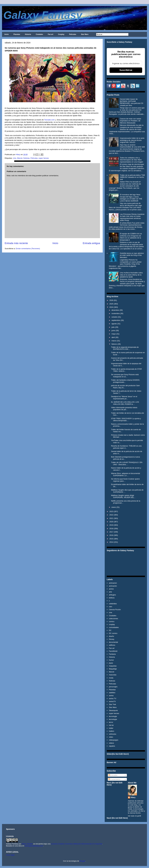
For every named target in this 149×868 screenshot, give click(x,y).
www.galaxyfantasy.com (34, 846)
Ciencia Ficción (115, 610)
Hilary (133, 797)
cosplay (112, 624)
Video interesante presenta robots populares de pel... (124, 409)
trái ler (111, 725)
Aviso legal (10, 855)
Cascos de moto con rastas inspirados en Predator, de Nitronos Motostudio (130, 121)
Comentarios (114, 779)
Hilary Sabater (27, 844)
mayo (114, 334)
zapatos (112, 746)
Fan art (50, 34)
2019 (111, 525)
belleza (112, 598)
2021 (111, 518)
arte (110, 592)
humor (111, 660)
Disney (112, 639)
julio (113, 327)
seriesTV (112, 701)
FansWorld (113, 651)
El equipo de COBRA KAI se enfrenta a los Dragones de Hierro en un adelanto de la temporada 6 (131, 237)
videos (111, 743)
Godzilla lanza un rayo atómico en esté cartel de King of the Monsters (132, 255)
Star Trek (112, 704)
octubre (114, 317)
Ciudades (39, 34)
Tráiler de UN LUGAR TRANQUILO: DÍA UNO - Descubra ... (127, 463)
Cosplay (61, 34)
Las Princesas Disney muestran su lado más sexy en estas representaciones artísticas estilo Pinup (132, 217)
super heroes (44, 158)
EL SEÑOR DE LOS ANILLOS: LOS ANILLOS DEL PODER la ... (125, 403)
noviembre (116, 313)
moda (111, 678)
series (111, 696)
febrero (114, 344)
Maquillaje (113, 669)
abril (113, 337)
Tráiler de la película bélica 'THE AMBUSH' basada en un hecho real (132, 177)
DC (110, 630)
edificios (112, 645)
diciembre (115, 310)
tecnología (113, 719)
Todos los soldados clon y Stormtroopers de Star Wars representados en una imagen (131, 160)
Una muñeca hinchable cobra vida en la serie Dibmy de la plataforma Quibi (131, 275)
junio (113, 330)
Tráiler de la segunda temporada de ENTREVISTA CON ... (125, 348)
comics (112, 621)
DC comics (113, 633)
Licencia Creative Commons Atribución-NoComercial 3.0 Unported (77, 844)
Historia (28, 34)
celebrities (113, 604)
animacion (113, 583)
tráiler (111, 728)
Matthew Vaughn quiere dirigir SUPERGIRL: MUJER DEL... (123, 496)
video (111, 737)
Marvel (20, 158)
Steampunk (113, 710)
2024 (111, 307)
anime (111, 589)
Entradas (113, 775)
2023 (111, 511)
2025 (111, 304)
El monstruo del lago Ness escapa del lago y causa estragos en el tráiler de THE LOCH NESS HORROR (131, 198)
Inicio (7, 34)
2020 (111, 522)
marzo (114, 341)
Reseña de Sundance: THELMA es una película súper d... (126, 447)
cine (14, 158)
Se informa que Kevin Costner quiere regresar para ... (125, 480)
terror (111, 722)
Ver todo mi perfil (135, 816)
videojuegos (113, 740)
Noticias (26, 158)
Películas (73, 34)
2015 (111, 539)
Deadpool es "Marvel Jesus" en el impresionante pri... (124, 398)
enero (114, 507)
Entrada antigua (91, 243)
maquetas (113, 666)
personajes (113, 687)
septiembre (116, 320)
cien (110, 607)
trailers (111, 731)
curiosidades (114, 627)
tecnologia (113, 716)
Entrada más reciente (16, 243)
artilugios (112, 595)
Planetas (17, 34)
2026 (111, 300)
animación (113, 586)
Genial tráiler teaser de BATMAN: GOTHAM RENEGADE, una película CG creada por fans (131, 102)
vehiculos (112, 734)
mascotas (113, 675)
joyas (111, 663)
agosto (114, 324)
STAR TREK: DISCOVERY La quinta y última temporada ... (126, 420)
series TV (113, 698)
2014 (111, 542)
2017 (111, 532)
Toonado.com (49, 120)
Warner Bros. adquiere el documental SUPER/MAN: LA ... (125, 474)
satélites (112, 693)
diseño (111, 636)
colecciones (113, 619)
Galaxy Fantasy (43, 15)
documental (113, 642)
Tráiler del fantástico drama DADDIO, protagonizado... (125, 381)
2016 (111, 535)
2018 (111, 529)
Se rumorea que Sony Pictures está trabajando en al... (125, 376)
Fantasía (112, 654)
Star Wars (85, 34)
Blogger (83, 861)
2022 (111, 515)
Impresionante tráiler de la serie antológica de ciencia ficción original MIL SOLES (132, 140)
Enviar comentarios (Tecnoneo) (28, 249)
